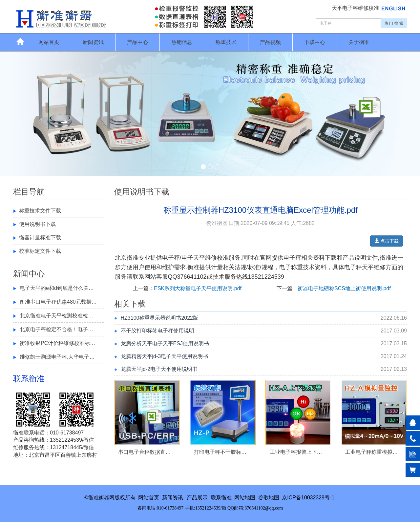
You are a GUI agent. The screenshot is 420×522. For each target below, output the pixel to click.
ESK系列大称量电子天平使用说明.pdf (198, 288)
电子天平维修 (199, 258)
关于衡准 (359, 42)
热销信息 (182, 42)
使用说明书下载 (37, 224)
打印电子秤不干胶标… (220, 452)
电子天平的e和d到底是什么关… (57, 288)
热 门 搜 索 (394, 23)
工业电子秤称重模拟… (371, 452)
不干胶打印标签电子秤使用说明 (157, 331)
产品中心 (137, 42)
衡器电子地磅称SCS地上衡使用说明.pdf (344, 288)
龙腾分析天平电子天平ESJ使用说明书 (165, 343)
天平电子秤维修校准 (356, 8)
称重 (297, 267)
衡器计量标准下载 (40, 238)
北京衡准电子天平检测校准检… (56, 316)
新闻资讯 (93, 42)
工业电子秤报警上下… (296, 452)
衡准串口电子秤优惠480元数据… (58, 302)
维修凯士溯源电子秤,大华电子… (57, 357)
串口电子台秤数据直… (144, 452)
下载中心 (315, 42)
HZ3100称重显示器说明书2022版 (160, 318)
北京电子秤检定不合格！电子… (56, 329)
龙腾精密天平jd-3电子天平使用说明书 (165, 356)
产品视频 (270, 42)
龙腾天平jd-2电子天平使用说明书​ (159, 369)
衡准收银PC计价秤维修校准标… (57, 343)
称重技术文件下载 (40, 211)
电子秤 (171, 258)
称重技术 (226, 42)
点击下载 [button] (387, 241)
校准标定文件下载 (40, 251)
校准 (223, 258)
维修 (380, 267)
